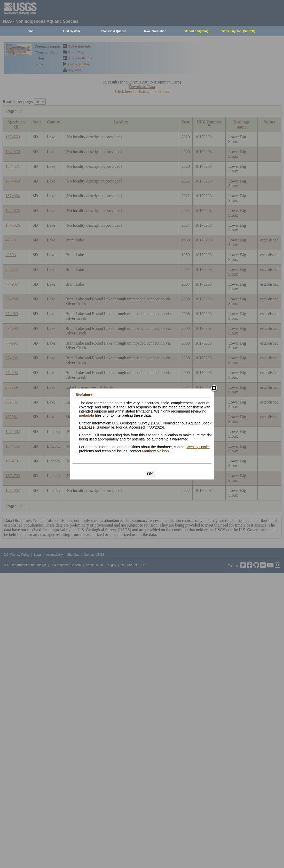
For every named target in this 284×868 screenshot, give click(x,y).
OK (150, 474)
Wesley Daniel (198, 447)
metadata (86, 415)
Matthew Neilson (155, 451)
